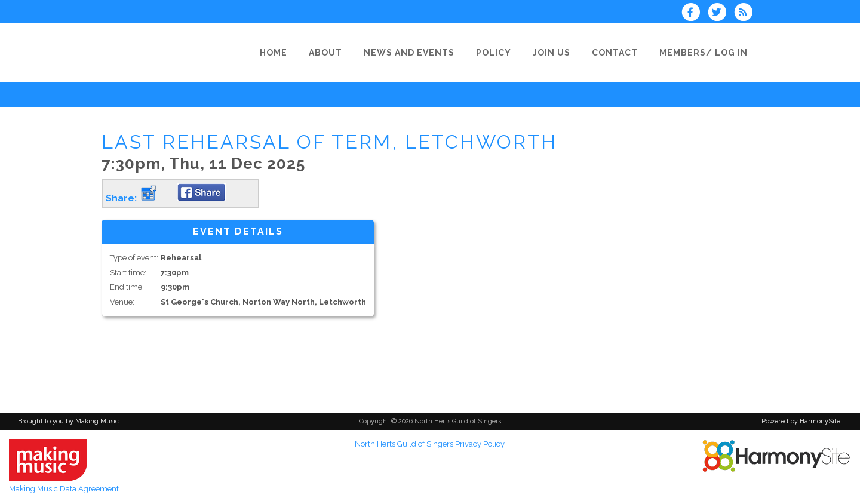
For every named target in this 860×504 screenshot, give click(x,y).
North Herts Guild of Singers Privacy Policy (430, 444)
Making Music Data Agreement (64, 489)
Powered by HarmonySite (801, 421)
